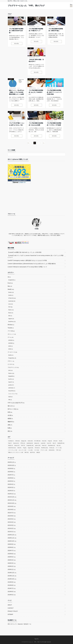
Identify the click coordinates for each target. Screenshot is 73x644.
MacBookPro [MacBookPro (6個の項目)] (61, 443)
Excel (10, 283)
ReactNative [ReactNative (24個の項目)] (51, 445)
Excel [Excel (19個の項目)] (44, 441)
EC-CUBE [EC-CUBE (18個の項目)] (37, 441)
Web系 (11, 18)
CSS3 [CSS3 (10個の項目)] (17, 441)
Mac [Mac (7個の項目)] (54, 443)
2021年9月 (12, 506)
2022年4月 (11, 484)
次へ (44, 143)
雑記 (31, 48)
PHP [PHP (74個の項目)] (23, 445)
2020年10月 (12, 541)
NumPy (11, 379)
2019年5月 (12, 595)
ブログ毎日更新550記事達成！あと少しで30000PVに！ (36, 92)
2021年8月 (12, 510)
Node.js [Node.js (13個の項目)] (17, 445)
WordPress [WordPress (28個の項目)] (44, 448)
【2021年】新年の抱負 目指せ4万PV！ (36, 61)
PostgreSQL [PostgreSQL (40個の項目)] (30, 445)
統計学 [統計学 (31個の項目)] (33, 452)
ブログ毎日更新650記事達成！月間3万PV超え (56, 30)
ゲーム (11, 337)
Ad (9, 277)
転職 (10, 428)
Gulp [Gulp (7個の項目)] (10, 443)
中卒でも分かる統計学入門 (16, 403)
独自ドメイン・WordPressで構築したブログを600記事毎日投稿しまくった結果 (17, 92)
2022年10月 (12, 465)
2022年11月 (12, 462)
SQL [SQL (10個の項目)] (59, 445)
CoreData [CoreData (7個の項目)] (11, 441)
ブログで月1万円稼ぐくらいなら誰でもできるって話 (17, 124)
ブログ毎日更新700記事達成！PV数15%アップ (36, 30)
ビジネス (11, 364)
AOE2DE (11, 340)
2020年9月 (12, 544)
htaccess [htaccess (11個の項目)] (16, 443)
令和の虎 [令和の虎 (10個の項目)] (52, 450)
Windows (11, 325)
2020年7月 (12, 551)
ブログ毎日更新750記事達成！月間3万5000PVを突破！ (16, 31)
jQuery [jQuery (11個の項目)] (37, 443)
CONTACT (11, 608)
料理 (10, 412)
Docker (11, 292)
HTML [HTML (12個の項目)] (23, 443)
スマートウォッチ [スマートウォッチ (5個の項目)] (13, 450)
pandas (11, 385)
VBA (10, 400)
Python (11, 310)
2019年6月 (12, 592)
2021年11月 (12, 500)
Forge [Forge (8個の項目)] (50, 441)
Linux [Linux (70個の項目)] (49, 443)
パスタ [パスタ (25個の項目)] (30, 450)
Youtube (11, 328)
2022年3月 (11, 487)
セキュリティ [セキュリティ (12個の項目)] (22, 450)
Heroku (11, 295)
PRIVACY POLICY (13, 611)
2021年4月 (12, 522)
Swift (10, 397)
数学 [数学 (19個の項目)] (27, 452)
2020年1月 (12, 569)
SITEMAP (10, 614)
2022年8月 (11, 472)
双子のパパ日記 (13, 409)
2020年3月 (12, 563)
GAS (10, 370)
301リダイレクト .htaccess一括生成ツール (19, 624)
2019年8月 (12, 585)
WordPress (12, 322)
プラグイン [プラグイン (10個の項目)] (44, 450)
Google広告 (12, 280)
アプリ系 (11, 331)
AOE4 (10, 346)
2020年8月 (12, 547)
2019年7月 (12, 588)
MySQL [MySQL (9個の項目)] (10, 445)
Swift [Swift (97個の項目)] (19, 448)
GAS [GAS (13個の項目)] (55, 441)
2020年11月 (12, 538)
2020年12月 (12, 535)
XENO (11, 349)
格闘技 (10, 419)
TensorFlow (12, 391)
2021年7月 (12, 513)
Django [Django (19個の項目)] (24, 441)
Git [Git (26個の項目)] (61, 441)
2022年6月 (11, 478)
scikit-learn (12, 388)
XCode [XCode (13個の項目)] (52, 448)
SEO (10, 316)
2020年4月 (12, 560)
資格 (10, 425)
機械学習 (11, 422)
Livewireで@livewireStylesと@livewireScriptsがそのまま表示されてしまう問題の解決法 (32, 264)
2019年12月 (12, 573)
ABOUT (10, 605)
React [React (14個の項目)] (44, 445)
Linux (11, 304)
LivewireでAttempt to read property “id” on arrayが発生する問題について (27, 267)
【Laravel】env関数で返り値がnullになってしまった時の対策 (25, 252)
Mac (10, 286)
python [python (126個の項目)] (38, 445)
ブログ (18, 27)
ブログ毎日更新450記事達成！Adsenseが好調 (36, 124)
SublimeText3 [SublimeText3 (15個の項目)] (12, 448)
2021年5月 (12, 519)
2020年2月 (12, 566)
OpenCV (11, 382)
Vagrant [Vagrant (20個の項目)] (30, 448)
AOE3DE (11, 343)
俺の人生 (11, 406)
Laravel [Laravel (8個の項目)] (43, 443)
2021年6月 (12, 516)
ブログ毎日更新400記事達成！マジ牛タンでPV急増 (54, 124)
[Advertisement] (37, 200)
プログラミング (13, 367)
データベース (12, 352)
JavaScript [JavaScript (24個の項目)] (30, 443)
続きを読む (17, 43)
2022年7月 (11, 475)
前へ (29, 143)
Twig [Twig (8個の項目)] (25, 448)
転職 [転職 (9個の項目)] (38, 452)
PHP (10, 307)
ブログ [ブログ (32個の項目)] (36, 450)
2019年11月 (12, 576)
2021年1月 (12, 532)
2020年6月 (12, 554)
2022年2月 (11, 491)
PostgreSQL (12, 358)
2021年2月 (12, 528)
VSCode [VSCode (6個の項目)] (37, 448)
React (11, 313)
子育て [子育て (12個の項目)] (58, 450)
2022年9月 (11, 469)
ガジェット (12, 334)
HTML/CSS (12, 298)
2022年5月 (11, 481)
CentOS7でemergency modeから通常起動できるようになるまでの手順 (27, 260)
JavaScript (12, 301)
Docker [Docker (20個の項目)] (30, 441)
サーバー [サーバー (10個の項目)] (59, 448)
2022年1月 (12, 494)
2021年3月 (12, 525)
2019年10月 (12, 579)
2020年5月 (12, 557)
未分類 (10, 415)
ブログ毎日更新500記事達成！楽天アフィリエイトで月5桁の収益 (54, 92)
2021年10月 (12, 503)
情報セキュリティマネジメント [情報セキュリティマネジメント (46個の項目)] (16, 452)
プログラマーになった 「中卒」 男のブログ (26, 6)
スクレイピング (13, 394)
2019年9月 (12, 582)
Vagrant (11, 319)
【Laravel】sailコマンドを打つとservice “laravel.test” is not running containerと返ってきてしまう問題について (36, 256)
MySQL (11, 355)
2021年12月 (12, 497)
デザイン (11, 361)
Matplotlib (11, 376)
